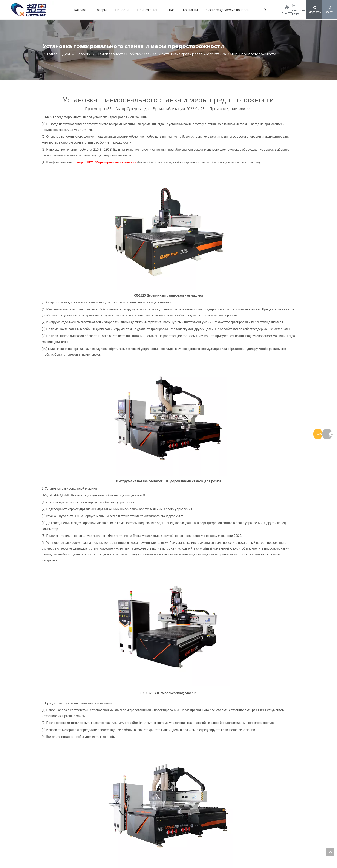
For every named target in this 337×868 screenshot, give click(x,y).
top (330, 852)
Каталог (80, 10)
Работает (245, 109)
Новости (122, 10)
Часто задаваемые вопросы (228, 10)
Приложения (147, 10)
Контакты (190, 10)
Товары (101, 10)
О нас (170, 10)
